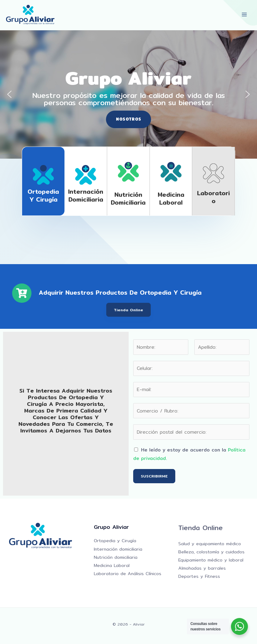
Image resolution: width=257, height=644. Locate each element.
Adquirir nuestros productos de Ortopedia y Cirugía (120, 292)
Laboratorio (213, 197)
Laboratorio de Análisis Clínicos (128, 573)
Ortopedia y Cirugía (43, 195)
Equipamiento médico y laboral (211, 560)
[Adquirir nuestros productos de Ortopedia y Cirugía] (22, 293)
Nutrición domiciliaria (128, 198)
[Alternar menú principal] (244, 15)
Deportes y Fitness (199, 576)
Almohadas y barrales (202, 568)
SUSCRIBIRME (154, 476)
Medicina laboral (171, 198)
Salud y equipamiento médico (210, 544)
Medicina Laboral (112, 565)
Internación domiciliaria (86, 195)
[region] (128, 94)
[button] (9, 94)
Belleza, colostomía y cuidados (211, 552)
